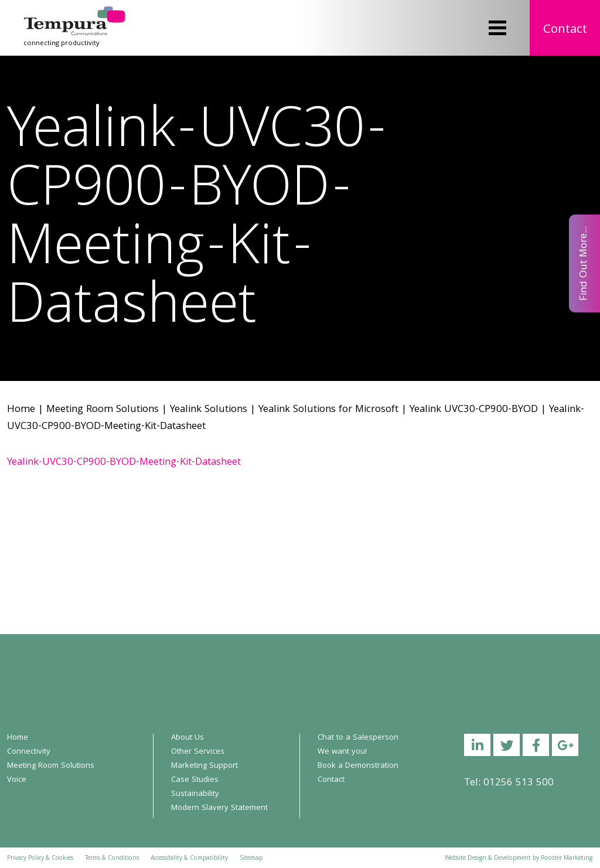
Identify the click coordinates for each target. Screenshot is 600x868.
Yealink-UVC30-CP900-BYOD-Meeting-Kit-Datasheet (124, 463)
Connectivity (29, 752)
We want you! (342, 752)
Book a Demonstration (358, 766)
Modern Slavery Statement (219, 808)
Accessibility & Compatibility (189, 859)
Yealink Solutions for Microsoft (328, 410)
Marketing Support (204, 766)
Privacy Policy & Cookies (40, 859)
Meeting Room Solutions (103, 410)
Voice (17, 780)
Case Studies (195, 780)
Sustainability (195, 794)
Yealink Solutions (209, 410)
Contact (565, 30)
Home (21, 410)
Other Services (198, 752)
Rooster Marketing (567, 859)
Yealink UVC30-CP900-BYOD (474, 410)
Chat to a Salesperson (358, 738)
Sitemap (251, 859)
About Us (187, 738)
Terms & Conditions (112, 859)
